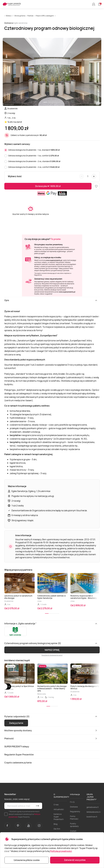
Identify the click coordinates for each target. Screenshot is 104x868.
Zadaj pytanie (16, 723)
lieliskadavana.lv (94, 812)
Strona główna (20, 16)
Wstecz (9, 16)
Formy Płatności (74, 818)
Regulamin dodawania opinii (52, 655)
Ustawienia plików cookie (27, 860)
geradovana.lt (93, 807)
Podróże (30, 16)
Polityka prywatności (61, 851)
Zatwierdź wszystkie (75, 860)
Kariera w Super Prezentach (59, 817)
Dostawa (74, 807)
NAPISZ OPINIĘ (52, 650)
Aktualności (59, 809)
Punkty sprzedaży (74, 825)
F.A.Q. (72, 802)
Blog (56, 824)
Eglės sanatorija (20, 23)
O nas (56, 805)
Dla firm (57, 829)
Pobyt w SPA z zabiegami (45, 16)
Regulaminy (75, 811)
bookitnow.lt (92, 817)
